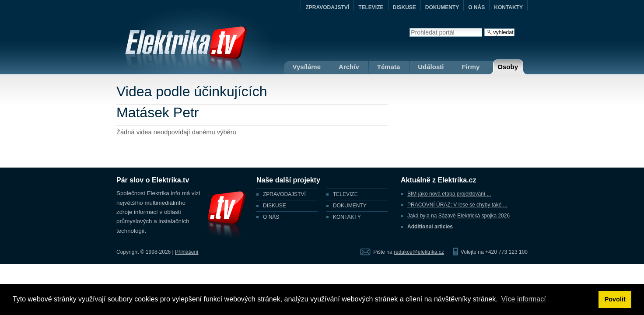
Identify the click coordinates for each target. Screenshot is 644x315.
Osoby (508, 67)
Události (431, 67)
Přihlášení (187, 252)
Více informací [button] (523, 299)
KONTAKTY (508, 7)
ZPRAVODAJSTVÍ (327, 7)
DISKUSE (404, 7)
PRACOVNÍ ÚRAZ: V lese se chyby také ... (457, 205)
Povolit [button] (615, 299)
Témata (389, 67)
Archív (349, 67)
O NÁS (476, 7)
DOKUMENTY (442, 7)
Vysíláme (307, 67)
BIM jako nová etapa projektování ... (449, 194)
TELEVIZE (371, 7)
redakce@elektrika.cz (419, 252)
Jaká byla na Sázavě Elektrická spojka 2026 (458, 216)
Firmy (471, 67)
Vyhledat (409, 28)
